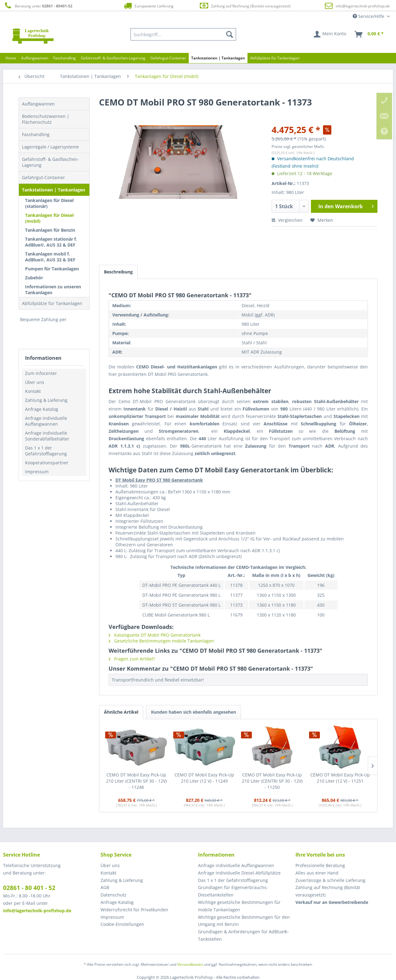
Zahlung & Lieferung (46, 400)
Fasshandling (36, 134)
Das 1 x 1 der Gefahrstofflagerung (46, 451)
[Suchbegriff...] (183, 34)
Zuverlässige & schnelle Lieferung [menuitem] (330, 880)
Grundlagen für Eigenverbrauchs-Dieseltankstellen (233, 891)
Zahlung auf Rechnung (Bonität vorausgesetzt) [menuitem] (328, 891)
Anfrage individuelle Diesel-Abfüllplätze (239, 873)
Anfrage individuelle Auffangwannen (46, 421)
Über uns (35, 382)
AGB (105, 887)
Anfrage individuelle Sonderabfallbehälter (47, 436)
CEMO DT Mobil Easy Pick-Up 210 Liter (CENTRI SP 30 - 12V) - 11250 (272, 781)
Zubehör (34, 278)
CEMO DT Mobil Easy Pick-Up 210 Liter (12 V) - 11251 (340, 778)
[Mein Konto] (330, 34)
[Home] (11, 58)
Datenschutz (114, 895)
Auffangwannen (38, 104)
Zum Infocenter (41, 373)
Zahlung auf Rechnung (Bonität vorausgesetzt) (245, 6)
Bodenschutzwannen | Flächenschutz (46, 119)
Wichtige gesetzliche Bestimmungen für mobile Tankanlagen (239, 906)
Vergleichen (287, 220)
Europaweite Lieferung (148, 6)
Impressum (37, 472)
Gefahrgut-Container (43, 177)
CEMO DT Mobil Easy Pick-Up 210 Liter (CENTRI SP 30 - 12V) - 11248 (136, 781)
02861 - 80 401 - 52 (29, 888)
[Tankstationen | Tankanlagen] (218, 58)
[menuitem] (183, 34)
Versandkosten (190, 964)
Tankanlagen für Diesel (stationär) (49, 203)
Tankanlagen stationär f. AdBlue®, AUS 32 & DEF (51, 242)
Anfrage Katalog (42, 409)
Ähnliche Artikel (121, 712)
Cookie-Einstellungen (122, 924)
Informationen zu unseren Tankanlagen (53, 290)
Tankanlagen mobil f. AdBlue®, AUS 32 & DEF (50, 257)
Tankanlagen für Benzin (50, 230)
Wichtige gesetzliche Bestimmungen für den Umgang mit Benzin (244, 921)
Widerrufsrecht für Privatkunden (134, 910)
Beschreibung (118, 272)
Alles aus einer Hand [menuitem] (317, 873)
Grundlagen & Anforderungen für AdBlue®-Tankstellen (243, 935)
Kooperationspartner (47, 463)
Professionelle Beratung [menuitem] (320, 865)
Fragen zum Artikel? (132, 659)
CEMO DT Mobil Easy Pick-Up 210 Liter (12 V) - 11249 (204, 778)
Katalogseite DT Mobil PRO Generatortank (155, 635)
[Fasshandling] (65, 58)
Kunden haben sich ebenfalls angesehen (194, 712)
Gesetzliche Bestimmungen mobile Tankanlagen (161, 641)
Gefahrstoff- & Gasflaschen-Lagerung (50, 162)
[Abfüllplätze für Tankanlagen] (275, 58)
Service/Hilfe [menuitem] (369, 16)
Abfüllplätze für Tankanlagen (52, 303)
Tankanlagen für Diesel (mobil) (49, 218)
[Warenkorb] (369, 34)
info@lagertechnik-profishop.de (363, 6)
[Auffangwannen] (35, 58)
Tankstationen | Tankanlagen (54, 190)
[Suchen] (230, 34)
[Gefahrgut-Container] (168, 58)
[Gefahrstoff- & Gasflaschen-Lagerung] (113, 58)
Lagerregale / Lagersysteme (50, 147)
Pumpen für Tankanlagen (52, 269)
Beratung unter (38, 6)
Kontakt (33, 391)
